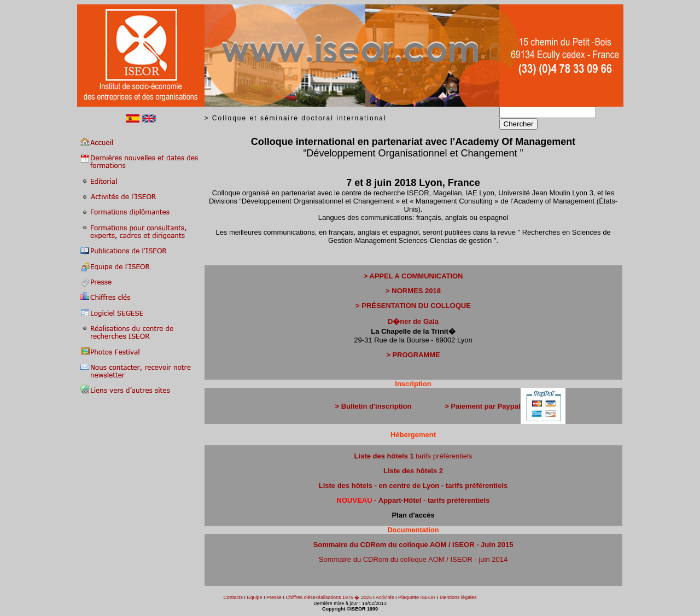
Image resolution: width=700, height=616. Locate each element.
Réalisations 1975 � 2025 (343, 597)
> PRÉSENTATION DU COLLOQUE (413, 306)
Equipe (254, 597)
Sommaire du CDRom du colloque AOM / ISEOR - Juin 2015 (413, 545)
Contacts (233, 597)
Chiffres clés (299, 597)
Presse (274, 597)
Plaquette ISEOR (417, 597)
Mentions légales (458, 597)
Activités (385, 597)
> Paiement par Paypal (482, 406)
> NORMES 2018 (413, 291)
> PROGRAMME (413, 355)
